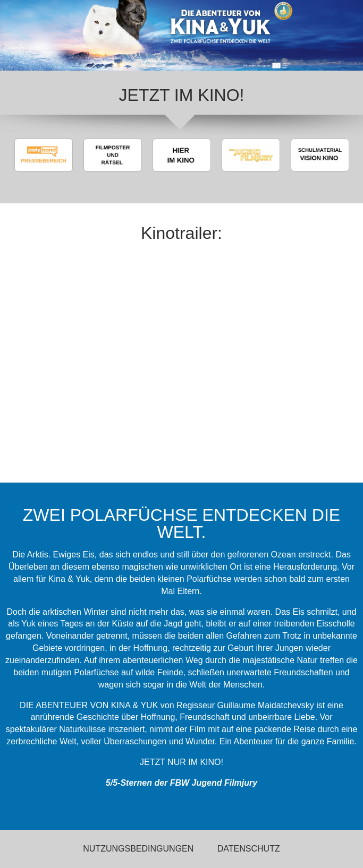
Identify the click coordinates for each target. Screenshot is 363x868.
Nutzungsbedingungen (138, 849)
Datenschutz (249, 849)
